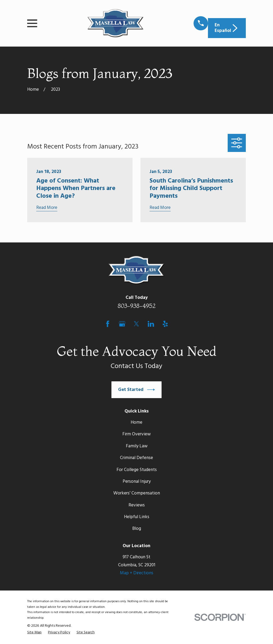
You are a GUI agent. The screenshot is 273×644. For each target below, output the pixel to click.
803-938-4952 (137, 306)
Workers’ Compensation (137, 493)
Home (136, 422)
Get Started (136, 390)
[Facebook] (108, 324)
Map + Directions (137, 573)
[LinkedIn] (151, 324)
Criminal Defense (136, 458)
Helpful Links (137, 517)
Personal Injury (137, 482)
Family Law (137, 446)
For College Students (137, 470)
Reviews (137, 505)
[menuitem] (34, 633)
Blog (137, 529)
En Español (227, 28)
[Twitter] (136, 324)
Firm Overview (136, 434)
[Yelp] (165, 324)
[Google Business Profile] (122, 324)
